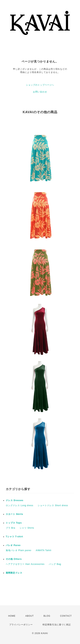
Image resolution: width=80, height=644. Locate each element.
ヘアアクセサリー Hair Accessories (25, 564)
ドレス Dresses (15, 500)
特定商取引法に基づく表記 (57, 625)
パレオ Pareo (13, 545)
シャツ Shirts (27, 528)
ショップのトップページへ (40, 85)
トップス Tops (14, 523)
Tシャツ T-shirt (14, 537)
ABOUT (30, 616)
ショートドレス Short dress (53, 505)
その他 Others (14, 559)
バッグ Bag (55, 564)
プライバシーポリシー (21, 625)
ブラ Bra (10, 528)
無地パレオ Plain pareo (19, 550)
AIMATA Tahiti (43, 550)
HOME (12, 616)
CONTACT (66, 616)
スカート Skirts (14, 514)
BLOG (47, 616)
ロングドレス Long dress (20, 505)
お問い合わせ (40, 92)
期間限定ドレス (14, 573)
